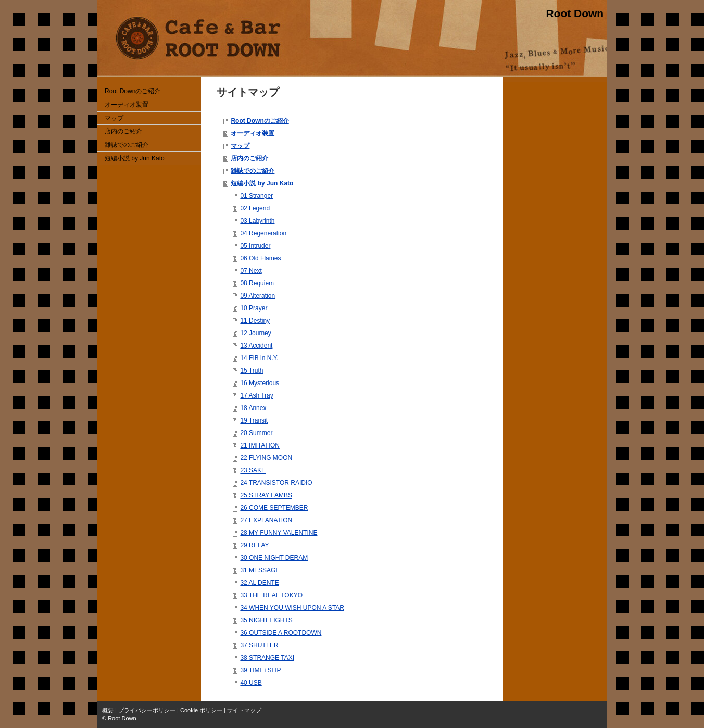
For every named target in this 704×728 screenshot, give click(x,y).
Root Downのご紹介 (260, 121)
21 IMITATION (260, 445)
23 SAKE (253, 470)
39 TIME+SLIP (260, 670)
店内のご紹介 (249, 158)
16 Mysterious (260, 383)
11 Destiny (255, 321)
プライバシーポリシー (147, 710)
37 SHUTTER (259, 645)
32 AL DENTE (259, 583)
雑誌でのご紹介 (253, 171)
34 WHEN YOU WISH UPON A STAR (292, 608)
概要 (108, 710)
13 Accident (256, 346)
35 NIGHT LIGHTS (266, 620)
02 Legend (255, 208)
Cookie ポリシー (201, 710)
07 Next (251, 271)
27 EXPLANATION (266, 520)
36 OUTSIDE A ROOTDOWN (281, 633)
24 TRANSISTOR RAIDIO (276, 483)
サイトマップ (244, 710)
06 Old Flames (260, 258)
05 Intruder (255, 246)
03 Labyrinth (257, 221)
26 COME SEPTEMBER (274, 508)
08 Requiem (257, 283)
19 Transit (254, 420)
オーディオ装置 (253, 133)
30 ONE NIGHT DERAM (274, 558)
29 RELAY (254, 545)
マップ (240, 146)
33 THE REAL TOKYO (271, 595)
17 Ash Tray (256, 395)
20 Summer (256, 433)
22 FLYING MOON (266, 458)
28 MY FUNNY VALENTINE (279, 533)
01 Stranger (256, 196)
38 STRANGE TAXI (267, 658)
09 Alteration (257, 296)
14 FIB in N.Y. (259, 358)
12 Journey (255, 333)
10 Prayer (254, 308)
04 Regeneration (263, 233)
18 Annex (253, 408)
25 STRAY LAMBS (266, 495)
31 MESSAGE (260, 570)
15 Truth (252, 371)
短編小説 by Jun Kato (262, 183)
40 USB (251, 683)
